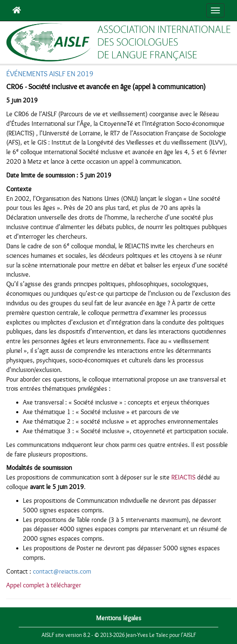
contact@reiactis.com (62, 572)
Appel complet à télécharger (44, 585)
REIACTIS (183, 477)
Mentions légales (119, 618)
